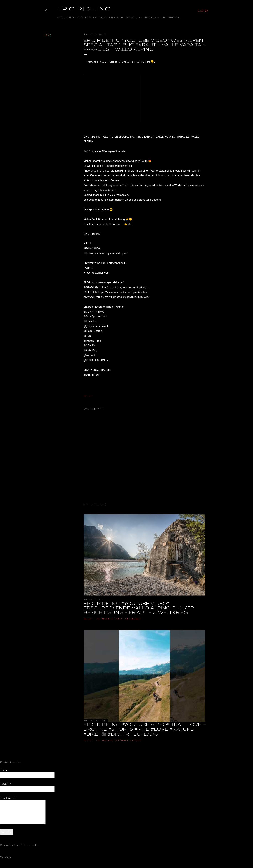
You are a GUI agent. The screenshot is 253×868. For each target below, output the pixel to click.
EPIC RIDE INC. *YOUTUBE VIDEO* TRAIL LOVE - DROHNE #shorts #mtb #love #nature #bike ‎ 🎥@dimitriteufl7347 (144, 730)
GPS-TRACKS (87, 18)
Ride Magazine (128, 18)
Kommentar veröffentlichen (118, 619)
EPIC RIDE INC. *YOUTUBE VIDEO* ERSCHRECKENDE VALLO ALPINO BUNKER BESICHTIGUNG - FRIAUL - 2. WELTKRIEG (139, 608)
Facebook (172, 18)
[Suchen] (203, 11)
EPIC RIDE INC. (84, 10)
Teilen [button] (48, 35)
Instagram (152, 18)
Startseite (66, 18)
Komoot (106, 18)
